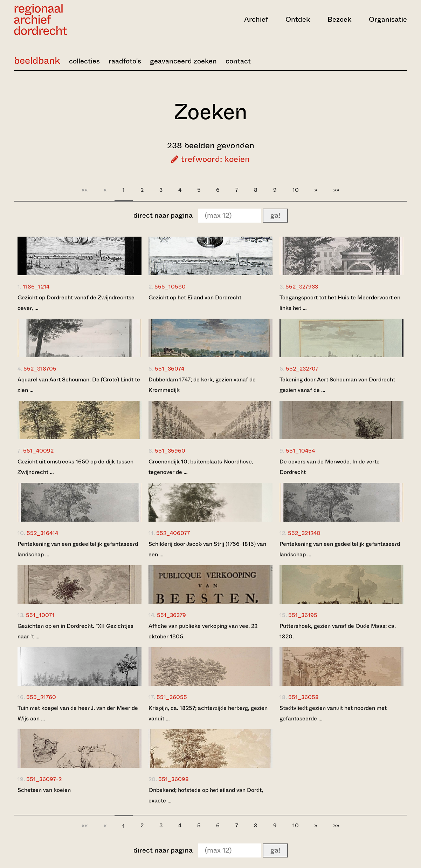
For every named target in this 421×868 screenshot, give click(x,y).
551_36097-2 (44, 779)
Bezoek (339, 19)
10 (296, 190)
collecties (84, 61)
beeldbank (37, 60)
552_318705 (40, 369)
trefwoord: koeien (210, 159)
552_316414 (42, 533)
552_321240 (304, 533)
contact (238, 61)
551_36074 (170, 369)
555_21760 (41, 697)
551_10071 (40, 615)
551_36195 (303, 615)
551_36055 (172, 697)
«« (85, 190)
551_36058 (303, 697)
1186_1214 (36, 287)
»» (336, 190)
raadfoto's (125, 61)
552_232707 (302, 369)
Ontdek (298, 19)
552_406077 (173, 533)
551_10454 (300, 451)
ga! (275, 215)
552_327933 (302, 287)
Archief (256, 19)
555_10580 (170, 287)
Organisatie (388, 19)
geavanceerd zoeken (183, 61)
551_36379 (171, 615)
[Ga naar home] (73, 19)
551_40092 (38, 451)
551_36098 (174, 779)
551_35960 (170, 451)
